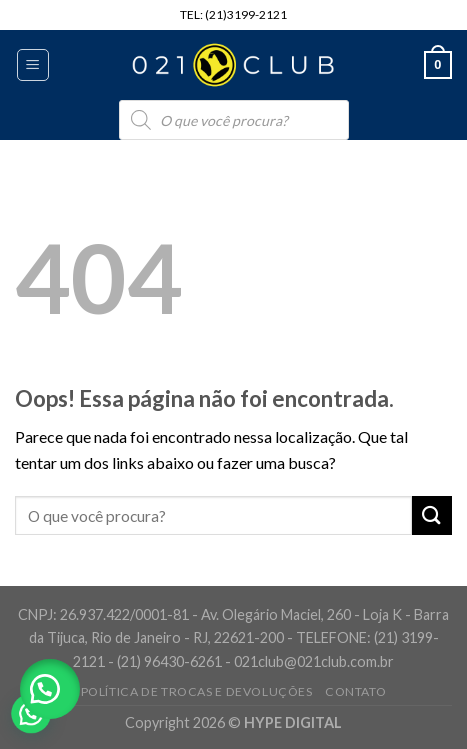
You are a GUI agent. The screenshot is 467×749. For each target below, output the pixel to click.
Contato (355, 691)
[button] (50, 689)
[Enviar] (432, 515)
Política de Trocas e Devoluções (197, 691)
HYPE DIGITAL (293, 722)
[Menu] (33, 65)
